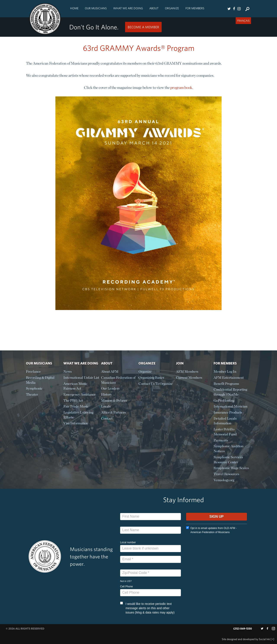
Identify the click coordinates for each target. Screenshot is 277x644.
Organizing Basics (151, 378)
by (246, 639)
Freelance (33, 372)
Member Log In (225, 372)
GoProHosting (224, 400)
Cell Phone (126, 586)
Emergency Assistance (80, 394)
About (154, 8)
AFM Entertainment (229, 378)
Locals (106, 406)
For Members (195, 8)
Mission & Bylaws (114, 400)
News (68, 372)
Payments (221, 440)
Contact (107, 418)
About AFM (110, 372)
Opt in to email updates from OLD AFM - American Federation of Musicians (211, 530)
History (106, 394)
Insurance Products (228, 412)
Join (180, 363)
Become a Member (143, 27)
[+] (272, 639)
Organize (172, 8)
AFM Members (187, 372)
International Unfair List (81, 378)
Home (74, 8)
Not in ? (126, 581)
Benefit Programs (226, 384)
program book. (182, 87)
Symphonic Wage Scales (231, 468)
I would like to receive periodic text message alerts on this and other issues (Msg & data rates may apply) (147, 608)
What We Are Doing (128, 8)
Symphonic (34, 388)
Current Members (189, 378)
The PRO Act (73, 400)
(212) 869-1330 (243, 629)
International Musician (230, 406)
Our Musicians (96, 8)
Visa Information (76, 423)
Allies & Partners (113, 412)
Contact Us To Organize (156, 384)
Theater (32, 394)
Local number (128, 542)
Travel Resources (226, 474)
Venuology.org (224, 480)
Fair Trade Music (76, 406)
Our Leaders (110, 388)
